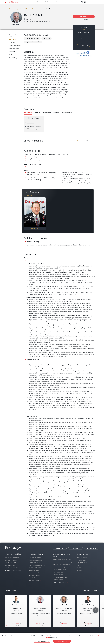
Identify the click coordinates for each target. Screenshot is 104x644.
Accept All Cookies (62, 641)
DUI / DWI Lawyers (58, 572)
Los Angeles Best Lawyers (36, 560)
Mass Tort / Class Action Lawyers (61, 565)
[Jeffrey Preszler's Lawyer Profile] (16, 602)
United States (26, 9)
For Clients (38, 2)
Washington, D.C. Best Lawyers (37, 565)
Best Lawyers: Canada (11, 560)
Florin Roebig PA (88, 608)
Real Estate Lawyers (58, 580)
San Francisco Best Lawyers (36, 573)
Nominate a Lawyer (82, 563)
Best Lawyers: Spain (10, 565)
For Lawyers (49, 2)
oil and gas (33, 74)
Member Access (92, 548)
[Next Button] (45, 214)
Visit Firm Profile (84, 45)
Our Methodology (81, 560)
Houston (41, 9)
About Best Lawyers (82, 558)
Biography (12, 40)
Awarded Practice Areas (15, 36)
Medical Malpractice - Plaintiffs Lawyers (63, 562)
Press (78, 565)
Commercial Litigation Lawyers (61, 577)
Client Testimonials (15, 46)
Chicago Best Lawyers (35, 563)
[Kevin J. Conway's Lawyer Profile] (40, 602)
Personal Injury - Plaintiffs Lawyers (62, 559)
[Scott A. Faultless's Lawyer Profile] (64, 602)
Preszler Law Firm (16, 608)
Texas (34, 9)
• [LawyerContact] (18, 626)
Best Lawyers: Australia (11, 563)
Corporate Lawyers (58, 575)
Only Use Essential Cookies (42, 641)
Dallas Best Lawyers (34, 570)
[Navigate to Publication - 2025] (35, 214)
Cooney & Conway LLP (40, 608)
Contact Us (79, 570)
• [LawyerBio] (16, 626)
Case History (13, 58)
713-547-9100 (30, 123)
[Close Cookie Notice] (102, 635)
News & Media (14, 52)
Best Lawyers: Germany (11, 568)
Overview (12, 43)
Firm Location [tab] (28, 113)
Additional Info (14, 55)
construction (36, 76)
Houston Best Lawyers (35, 568)
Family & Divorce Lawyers (60, 567)
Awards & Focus (14, 49)
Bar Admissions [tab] (46, 113)
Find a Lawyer (14, 9)
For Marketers (60, 2)
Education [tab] (37, 113)
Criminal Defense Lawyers (60, 570)
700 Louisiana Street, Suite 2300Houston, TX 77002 (34, 128)
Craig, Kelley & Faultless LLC (64, 608)
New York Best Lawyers (35, 558)
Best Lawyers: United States (12, 558)
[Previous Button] (25, 214)
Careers (79, 568)
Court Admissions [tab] (66, 113)
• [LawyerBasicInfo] (14, 626)
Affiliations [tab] (56, 113)
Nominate (76, 548)
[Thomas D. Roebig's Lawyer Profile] (88, 602)
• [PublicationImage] (32, 226)
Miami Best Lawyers (34, 578)
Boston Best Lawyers (34, 575)
